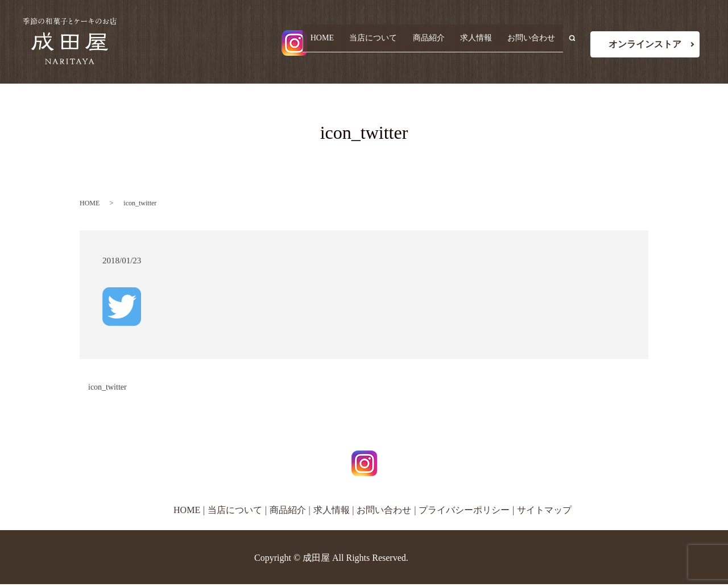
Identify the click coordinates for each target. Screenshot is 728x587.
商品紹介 (436, 43)
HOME (335, 43)
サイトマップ (544, 510)
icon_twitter (107, 387)
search (577, 44)
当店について (383, 43)
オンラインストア (645, 44)
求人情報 (480, 43)
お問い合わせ (533, 43)
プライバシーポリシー (464, 510)
